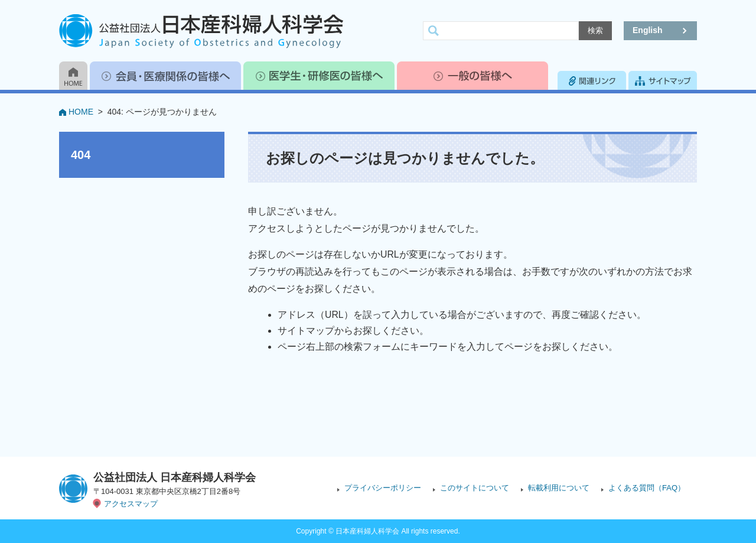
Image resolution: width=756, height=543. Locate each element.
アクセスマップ (131, 504)
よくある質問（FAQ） (647, 488)
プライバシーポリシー (383, 488)
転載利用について (559, 488)
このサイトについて (475, 488)
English (648, 30)
